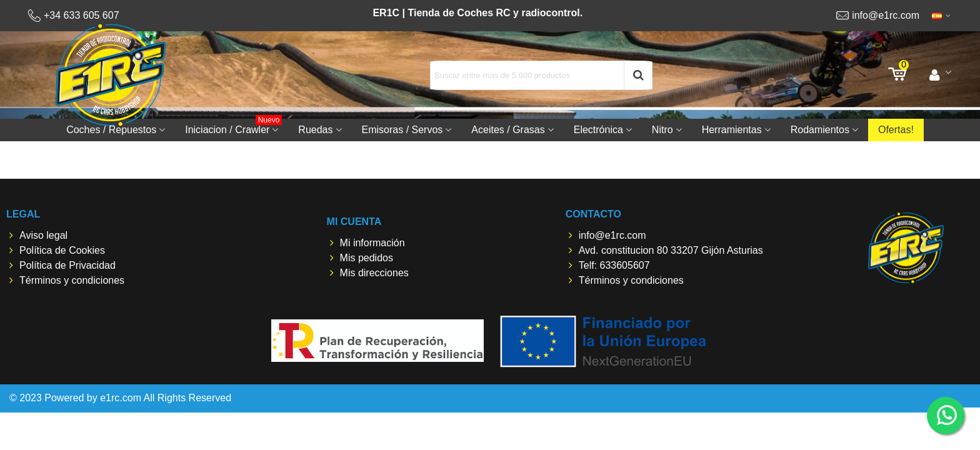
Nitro (662, 130)
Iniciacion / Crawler (233, 127)
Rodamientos (820, 130)
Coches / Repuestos (111, 130)
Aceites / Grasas (508, 130)
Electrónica (598, 130)
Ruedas (315, 130)
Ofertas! (896, 130)
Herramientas (732, 130)
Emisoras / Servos (402, 130)
